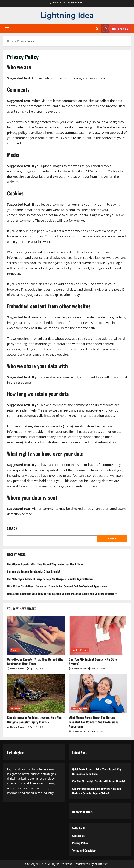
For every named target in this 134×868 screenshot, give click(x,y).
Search (12, 529)
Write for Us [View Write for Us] (114, 29)
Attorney (15, 708)
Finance (15, 650)
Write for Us (79, 828)
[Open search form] (97, 29)
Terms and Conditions (84, 850)
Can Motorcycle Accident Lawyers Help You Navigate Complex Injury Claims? (50, 579)
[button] (7, 29)
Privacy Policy (80, 843)
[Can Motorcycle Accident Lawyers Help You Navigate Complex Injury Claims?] (36, 694)
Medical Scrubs (80, 650)
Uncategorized (80, 708)
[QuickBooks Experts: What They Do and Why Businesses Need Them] (36, 635)
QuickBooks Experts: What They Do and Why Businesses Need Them (45, 564)
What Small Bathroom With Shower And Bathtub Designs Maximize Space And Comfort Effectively (62, 594)
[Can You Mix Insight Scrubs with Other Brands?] (98, 635)
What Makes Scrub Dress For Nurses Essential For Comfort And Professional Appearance (57, 586)
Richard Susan (17, 669)
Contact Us (78, 836)
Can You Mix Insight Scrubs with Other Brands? (34, 571)
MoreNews (83, 864)
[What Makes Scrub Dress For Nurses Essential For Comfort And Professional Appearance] (98, 694)
